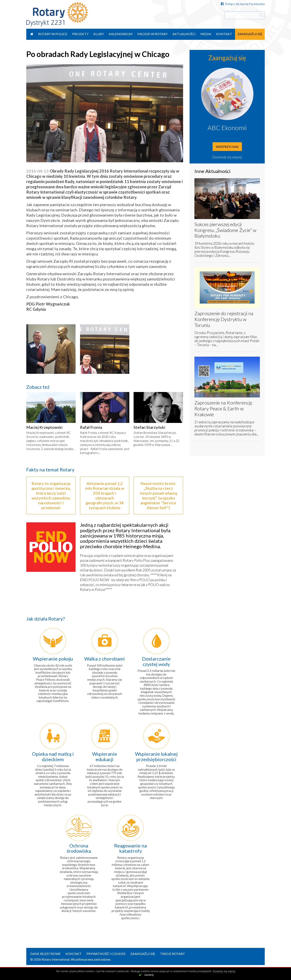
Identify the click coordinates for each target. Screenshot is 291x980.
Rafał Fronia (91, 427)
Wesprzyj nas (227, 147)
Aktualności (184, 34)
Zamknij (149, 975)
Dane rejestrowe (45, 954)
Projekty (80, 34)
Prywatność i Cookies (106, 954)
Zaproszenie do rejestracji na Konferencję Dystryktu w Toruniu (224, 319)
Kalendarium (121, 34)
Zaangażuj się (250, 34)
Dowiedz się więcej (227, 157)
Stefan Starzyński (149, 427)
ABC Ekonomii (227, 128)
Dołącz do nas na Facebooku (243, 4)
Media (206, 34)
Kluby (99, 34)
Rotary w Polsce (53, 34)
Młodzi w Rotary (152, 34)
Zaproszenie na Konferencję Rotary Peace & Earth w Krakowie (223, 408)
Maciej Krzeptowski (44, 427)
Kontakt (224, 34)
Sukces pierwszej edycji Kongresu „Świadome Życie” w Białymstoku (225, 230)
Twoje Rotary (172, 954)
